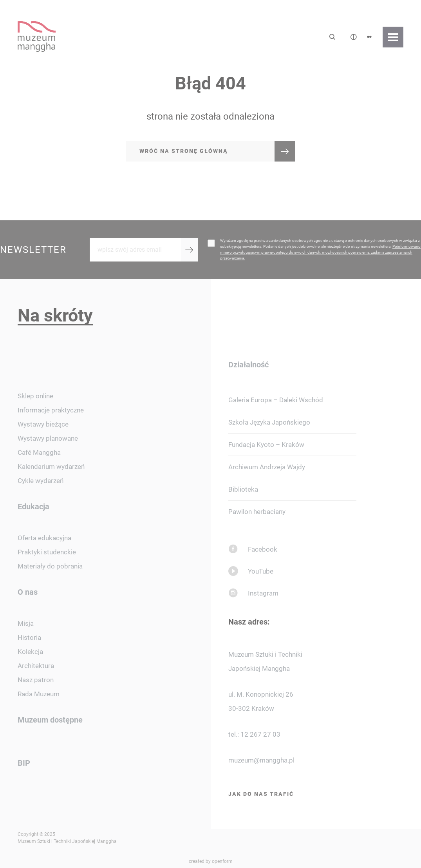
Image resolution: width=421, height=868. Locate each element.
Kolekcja (30, 652)
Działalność (248, 365)
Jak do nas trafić (261, 794)
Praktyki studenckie (47, 552)
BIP (24, 763)
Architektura (36, 666)
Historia (29, 637)
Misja (26, 623)
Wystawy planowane (48, 438)
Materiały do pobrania (50, 566)
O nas (28, 592)
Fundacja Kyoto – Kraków (266, 445)
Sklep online (35, 396)
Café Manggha (39, 452)
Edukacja (33, 507)
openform (222, 861)
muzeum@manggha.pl (261, 760)
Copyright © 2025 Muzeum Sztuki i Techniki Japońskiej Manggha (67, 838)
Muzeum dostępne (50, 720)
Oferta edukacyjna (44, 538)
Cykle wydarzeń (41, 481)
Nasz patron (36, 680)
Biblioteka (243, 489)
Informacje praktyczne (51, 410)
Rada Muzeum (39, 694)
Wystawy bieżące (43, 424)
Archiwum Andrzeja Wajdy (267, 467)
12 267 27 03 (260, 734)
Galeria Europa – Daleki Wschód (276, 400)
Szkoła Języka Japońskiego (269, 422)
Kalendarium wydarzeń (51, 467)
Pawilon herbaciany (257, 512)
